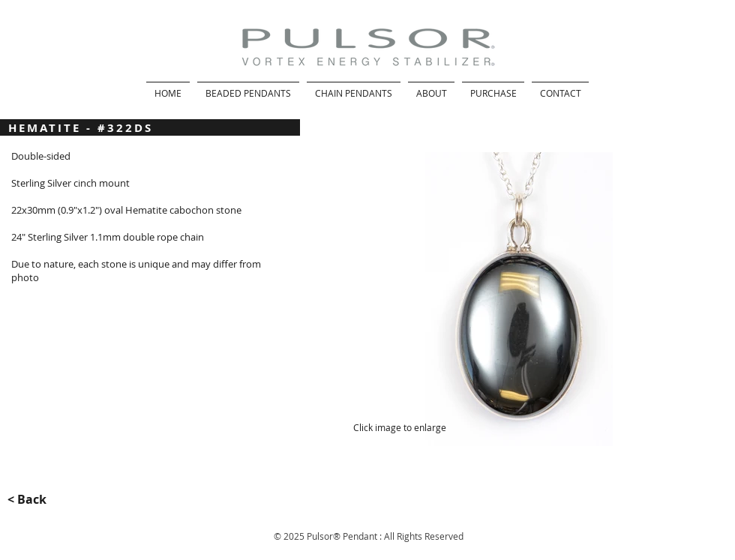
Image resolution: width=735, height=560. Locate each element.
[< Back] (36, 500)
